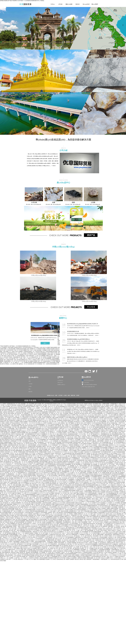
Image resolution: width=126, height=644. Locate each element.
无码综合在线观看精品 (41, 353)
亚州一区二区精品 (22, 353)
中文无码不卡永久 (4, 408)
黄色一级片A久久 (9, 449)
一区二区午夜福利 (121, 466)
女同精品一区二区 (108, 532)
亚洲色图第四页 (89, 422)
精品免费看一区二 (85, 550)
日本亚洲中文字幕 (40, 510)
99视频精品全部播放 (105, 517)
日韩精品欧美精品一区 (29, 352)
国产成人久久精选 (64, 424)
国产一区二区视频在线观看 (49, 457)
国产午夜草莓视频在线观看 (53, 440)
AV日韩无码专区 (10, 350)
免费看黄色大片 (112, 482)
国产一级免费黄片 (75, 430)
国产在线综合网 (100, 521)
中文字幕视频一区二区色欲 (45, 552)
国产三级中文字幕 (117, 532)
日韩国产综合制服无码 (58, 551)
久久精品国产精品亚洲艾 (33, 449)
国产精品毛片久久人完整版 (27, 411)
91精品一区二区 (44, 489)
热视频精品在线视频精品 (92, 408)
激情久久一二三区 (19, 363)
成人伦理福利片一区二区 (31, 522)
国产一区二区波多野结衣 (51, 544)
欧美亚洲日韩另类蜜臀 (80, 518)
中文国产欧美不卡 (95, 442)
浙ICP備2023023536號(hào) (94, 400)
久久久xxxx (42, 514)
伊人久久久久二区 (42, 493)
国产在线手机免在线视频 (6, 547)
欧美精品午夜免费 (58, 521)
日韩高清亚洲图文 (9, 555)
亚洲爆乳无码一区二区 (21, 420)
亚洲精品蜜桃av (7, 361)
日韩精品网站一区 (31, 353)
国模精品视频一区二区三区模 (94, 558)
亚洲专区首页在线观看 (51, 364)
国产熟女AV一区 (54, 433)
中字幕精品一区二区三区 (86, 427)
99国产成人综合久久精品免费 (55, 462)
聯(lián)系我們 (95, 4)
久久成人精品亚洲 (85, 463)
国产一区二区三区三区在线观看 (90, 445)
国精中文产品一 (50, 356)
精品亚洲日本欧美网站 (5, 471)
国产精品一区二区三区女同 (49, 405)
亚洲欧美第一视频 (50, 418)
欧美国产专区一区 (21, 444)
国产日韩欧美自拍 (33, 466)
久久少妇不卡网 (104, 533)
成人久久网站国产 (95, 456)
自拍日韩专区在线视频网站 (91, 544)
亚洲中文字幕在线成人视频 (17, 434)
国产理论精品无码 (67, 485)
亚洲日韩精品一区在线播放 (86, 473)
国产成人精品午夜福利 (9, 413)
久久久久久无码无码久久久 (88, 470)
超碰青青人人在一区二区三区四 (52, 514)
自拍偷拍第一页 (57, 441)
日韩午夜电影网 (32, 470)
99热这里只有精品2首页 (33, 427)
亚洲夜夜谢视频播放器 (30, 495)
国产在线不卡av (108, 499)
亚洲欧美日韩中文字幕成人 (24, 525)
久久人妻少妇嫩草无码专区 (9, 550)
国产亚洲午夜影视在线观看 (21, 515)
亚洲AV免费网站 (76, 555)
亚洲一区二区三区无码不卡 (11, 554)
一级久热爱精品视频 (108, 525)
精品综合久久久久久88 (114, 412)
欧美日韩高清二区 (27, 500)
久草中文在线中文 (79, 488)
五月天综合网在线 (43, 486)
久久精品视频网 (87, 490)
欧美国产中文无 (79, 490)
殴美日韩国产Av (12, 412)
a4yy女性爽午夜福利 (23, 453)
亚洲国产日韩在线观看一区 (60, 543)
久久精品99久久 (40, 453)
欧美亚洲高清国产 (97, 452)
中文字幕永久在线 (98, 489)
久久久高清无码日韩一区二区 (100, 497)
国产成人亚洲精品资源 (112, 423)
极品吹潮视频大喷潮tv (26, 546)
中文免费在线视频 (102, 460)
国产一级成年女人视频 (67, 470)
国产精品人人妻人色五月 (40, 347)
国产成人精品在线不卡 (118, 411)
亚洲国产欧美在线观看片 (51, 518)
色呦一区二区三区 (94, 481)
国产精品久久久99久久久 (43, 420)
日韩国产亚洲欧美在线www (76, 552)
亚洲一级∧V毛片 (104, 466)
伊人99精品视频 (25, 481)
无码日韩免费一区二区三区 (38, 544)
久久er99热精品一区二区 (44, 433)
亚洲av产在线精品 (102, 508)
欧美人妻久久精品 (103, 481)
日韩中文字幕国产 (10, 518)
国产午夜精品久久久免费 (13, 435)
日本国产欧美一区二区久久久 (7, 548)
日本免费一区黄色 (41, 418)
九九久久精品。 (85, 440)
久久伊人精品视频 (117, 514)
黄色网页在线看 (27, 407)
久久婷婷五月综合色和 (14, 467)
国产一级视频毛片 (118, 478)
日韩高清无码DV (13, 457)
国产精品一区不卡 (86, 546)
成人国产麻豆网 (14, 448)
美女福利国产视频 (29, 504)
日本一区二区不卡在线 (44, 427)
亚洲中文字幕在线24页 (43, 422)
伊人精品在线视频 (24, 467)
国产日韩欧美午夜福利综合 (60, 463)
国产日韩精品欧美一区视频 (39, 468)
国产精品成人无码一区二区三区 (22, 518)
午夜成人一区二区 (65, 552)
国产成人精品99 (111, 471)
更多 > (45, 343)
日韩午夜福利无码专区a (30, 471)
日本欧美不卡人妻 (121, 485)
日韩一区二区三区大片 (27, 424)
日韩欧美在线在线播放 (36, 503)
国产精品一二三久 (31, 408)
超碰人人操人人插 (94, 511)
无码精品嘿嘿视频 (13, 535)
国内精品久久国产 (56, 473)
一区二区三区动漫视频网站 (46, 517)
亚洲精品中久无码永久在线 (23, 540)
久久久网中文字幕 (14, 364)
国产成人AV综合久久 (5, 539)
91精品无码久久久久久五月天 (26, 539)
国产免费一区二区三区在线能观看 (43, 358)
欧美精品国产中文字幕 (16, 441)
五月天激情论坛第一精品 (7, 551)
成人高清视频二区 (25, 496)
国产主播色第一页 (89, 423)
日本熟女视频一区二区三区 (69, 530)
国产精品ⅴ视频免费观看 (17, 451)
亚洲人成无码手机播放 (38, 550)
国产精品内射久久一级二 (69, 521)
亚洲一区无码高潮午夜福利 (10, 492)
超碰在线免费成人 (6, 426)
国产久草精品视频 (85, 511)
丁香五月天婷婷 (70, 533)
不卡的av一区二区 (84, 426)
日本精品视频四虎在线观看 (107, 467)
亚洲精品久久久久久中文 (19, 504)
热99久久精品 (81, 496)
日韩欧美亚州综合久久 (12, 353)
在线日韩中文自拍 (67, 555)
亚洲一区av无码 (23, 435)
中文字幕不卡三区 (101, 514)
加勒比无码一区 (63, 429)
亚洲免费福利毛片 (67, 522)
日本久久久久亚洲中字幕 (11, 544)
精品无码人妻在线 (79, 559)
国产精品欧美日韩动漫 (69, 435)
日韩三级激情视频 (41, 559)
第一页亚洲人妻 (5, 460)
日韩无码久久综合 (105, 490)
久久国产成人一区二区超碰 (20, 558)
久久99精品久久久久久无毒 (115, 554)
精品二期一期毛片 (72, 456)
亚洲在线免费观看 (109, 496)
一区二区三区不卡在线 (66, 477)
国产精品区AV (97, 433)
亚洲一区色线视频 (28, 550)
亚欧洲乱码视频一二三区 (111, 451)
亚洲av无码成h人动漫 (27, 485)
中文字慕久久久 (39, 423)
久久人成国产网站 (51, 435)
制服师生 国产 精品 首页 (31, 484)
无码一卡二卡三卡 (20, 501)
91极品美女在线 (62, 475)
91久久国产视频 (28, 544)
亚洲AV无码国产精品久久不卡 (7, 521)
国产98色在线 (40, 448)
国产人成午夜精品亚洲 (47, 404)
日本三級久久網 (15, 427)
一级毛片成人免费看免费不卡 (72, 535)
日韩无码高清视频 (43, 462)
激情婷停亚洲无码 (10, 475)
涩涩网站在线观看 (28, 363)
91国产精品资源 (23, 426)
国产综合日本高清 (114, 449)
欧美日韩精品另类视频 (29, 555)
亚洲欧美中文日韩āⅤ (5, 422)
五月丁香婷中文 (111, 422)
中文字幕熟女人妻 (38, 530)
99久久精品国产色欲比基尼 (42, 455)
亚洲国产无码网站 (114, 430)
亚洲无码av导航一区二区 (19, 484)
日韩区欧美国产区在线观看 (8, 510)
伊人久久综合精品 (105, 479)
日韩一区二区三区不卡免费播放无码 (45, 456)
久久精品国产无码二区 (23, 354)
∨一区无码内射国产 (38, 539)
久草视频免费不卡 (114, 404)
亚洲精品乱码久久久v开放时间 (9, 497)
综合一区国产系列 (88, 517)
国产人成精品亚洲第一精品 (10, 360)
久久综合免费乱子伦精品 (87, 446)
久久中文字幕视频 (42, 507)
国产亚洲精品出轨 (27, 451)
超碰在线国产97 (86, 467)
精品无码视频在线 (16, 486)
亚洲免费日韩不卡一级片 (75, 511)
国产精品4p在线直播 (120, 422)
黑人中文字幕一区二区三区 (67, 452)
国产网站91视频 (83, 471)
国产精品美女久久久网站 (79, 422)
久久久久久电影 (41, 484)
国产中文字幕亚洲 (115, 524)
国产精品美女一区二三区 (85, 429)
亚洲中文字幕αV (85, 481)
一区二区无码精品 (51, 444)
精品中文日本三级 (40, 506)
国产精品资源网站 (81, 478)
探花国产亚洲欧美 (69, 510)
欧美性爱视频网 (104, 448)
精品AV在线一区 (64, 514)
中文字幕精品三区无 (120, 547)
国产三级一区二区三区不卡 (20, 449)
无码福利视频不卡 (94, 550)
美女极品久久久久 (84, 493)
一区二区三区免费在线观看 (49, 411)
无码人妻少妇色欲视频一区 (74, 444)
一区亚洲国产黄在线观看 (61, 431)
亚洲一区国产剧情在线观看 (14, 431)
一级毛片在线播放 (72, 451)
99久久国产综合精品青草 (18, 513)
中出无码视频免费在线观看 (105, 511)
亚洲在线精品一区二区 (98, 519)
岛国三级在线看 (38, 350)
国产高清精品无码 (70, 528)
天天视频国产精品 (98, 424)
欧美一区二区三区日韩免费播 (26, 490)
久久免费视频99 (86, 477)
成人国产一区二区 (115, 426)
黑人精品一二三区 (53, 455)
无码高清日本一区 (58, 408)
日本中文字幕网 (71, 433)
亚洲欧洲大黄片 (106, 477)
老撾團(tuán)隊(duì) (61, 385)
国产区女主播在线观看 (102, 515)
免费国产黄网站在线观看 (112, 508)
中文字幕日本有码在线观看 (60, 479)
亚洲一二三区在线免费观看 (59, 416)
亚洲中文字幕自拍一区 (111, 438)
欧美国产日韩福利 (88, 404)
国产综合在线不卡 (65, 446)
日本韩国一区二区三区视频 (108, 547)
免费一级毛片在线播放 (59, 474)
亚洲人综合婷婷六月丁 (59, 510)
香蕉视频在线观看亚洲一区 (93, 506)
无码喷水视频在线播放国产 (96, 475)
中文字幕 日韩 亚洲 (24, 499)
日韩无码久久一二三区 (11, 464)
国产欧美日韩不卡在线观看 (99, 492)
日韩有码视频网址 (77, 470)
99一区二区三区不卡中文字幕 (19, 361)
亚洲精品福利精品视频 (66, 529)
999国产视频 (35, 485)
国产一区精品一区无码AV (112, 459)
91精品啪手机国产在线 (117, 489)
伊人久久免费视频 (91, 510)
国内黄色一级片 (104, 456)
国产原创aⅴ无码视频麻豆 (22, 519)
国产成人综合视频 (96, 488)
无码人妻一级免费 (41, 522)
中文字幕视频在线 (73, 457)
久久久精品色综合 (24, 418)
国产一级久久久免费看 (16, 511)
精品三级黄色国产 (88, 559)
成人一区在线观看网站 (52, 507)
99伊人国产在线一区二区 (55, 422)
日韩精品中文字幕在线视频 (82, 557)
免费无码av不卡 (105, 431)
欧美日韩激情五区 (57, 488)
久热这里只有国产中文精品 (77, 441)
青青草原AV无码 (97, 444)
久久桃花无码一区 (41, 479)
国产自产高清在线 (16, 466)
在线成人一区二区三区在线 (39, 524)
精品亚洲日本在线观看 (37, 451)
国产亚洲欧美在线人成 (70, 504)
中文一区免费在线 (107, 413)
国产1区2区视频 (50, 493)
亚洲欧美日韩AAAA (21, 497)
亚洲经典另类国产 (77, 442)
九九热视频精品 (71, 479)
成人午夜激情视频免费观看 (68, 488)
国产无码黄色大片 (16, 517)
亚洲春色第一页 (87, 482)
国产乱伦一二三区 (20, 533)
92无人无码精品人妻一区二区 (87, 424)
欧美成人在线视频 (47, 357)
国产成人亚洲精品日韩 (119, 441)
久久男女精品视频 (11, 349)
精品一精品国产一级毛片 (10, 446)
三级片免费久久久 (7, 352)
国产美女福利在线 (30, 444)
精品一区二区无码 (80, 415)
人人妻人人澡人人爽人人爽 (89, 521)
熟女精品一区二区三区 (10, 473)
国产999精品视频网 (63, 525)
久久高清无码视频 (95, 533)
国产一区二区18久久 (24, 508)
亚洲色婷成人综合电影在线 (31, 526)
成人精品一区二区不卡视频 (96, 525)
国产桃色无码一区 (106, 453)
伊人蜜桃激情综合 (10, 474)
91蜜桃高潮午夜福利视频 (48, 481)
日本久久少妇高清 (34, 492)
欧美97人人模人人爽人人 (102, 554)
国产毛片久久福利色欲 (64, 506)
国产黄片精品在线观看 (51, 484)
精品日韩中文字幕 (60, 535)
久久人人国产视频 (101, 451)
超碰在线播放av (30, 405)
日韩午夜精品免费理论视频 (92, 485)
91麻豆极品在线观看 (33, 519)
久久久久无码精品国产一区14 (54, 445)
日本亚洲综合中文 (57, 471)
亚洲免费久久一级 (28, 413)
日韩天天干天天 (31, 358)
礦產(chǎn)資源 (69, 4)
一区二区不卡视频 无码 (113, 415)
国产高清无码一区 (19, 413)
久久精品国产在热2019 (86, 430)
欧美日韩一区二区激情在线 (77, 497)
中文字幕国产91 (82, 501)
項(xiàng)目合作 (86, 4)
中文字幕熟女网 (33, 418)
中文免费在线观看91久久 (99, 446)
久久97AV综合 (32, 453)
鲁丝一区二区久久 (86, 442)
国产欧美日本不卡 (109, 418)
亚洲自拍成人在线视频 (59, 517)
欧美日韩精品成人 (22, 408)
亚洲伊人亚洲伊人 (62, 541)
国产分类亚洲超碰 (106, 437)
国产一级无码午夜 (61, 484)
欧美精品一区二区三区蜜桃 (71, 526)
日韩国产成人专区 (54, 548)
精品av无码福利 (11, 515)
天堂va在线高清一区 (82, 539)
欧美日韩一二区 (94, 541)
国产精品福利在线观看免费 (99, 427)
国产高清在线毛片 (38, 405)
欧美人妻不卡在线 (76, 522)
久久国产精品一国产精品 (40, 504)
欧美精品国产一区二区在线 (49, 451)
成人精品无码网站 (97, 411)
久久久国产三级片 (92, 514)
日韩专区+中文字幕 (26, 537)
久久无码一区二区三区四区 (82, 462)
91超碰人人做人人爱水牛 (112, 408)
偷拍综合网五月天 (27, 524)
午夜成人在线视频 (85, 475)
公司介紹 (60, 4)
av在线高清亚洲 (112, 416)
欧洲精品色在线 (15, 456)
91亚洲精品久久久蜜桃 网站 (74, 481)
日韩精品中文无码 (4, 559)
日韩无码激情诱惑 (109, 478)
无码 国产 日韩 (102, 495)
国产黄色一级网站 (17, 537)
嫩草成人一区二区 (23, 364)
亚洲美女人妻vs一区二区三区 (21, 462)
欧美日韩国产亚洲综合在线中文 (15, 347)
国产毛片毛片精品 (61, 558)
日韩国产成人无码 (86, 437)
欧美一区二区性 (100, 507)
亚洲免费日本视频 (52, 558)
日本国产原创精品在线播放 (30, 475)
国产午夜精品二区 (88, 453)
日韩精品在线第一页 (25, 460)
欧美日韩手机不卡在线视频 (112, 492)
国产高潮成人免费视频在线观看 (45, 551)
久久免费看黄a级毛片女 (54, 489)
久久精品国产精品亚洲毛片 (62, 457)
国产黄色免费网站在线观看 (116, 434)
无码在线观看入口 (7, 532)
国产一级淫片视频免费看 (20, 530)
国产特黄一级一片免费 (66, 449)
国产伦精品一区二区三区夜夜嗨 (103, 500)
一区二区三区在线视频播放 (40, 440)
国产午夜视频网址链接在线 (91, 495)
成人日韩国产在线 (15, 539)
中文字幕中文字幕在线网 (11, 405)
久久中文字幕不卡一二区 (50, 550)
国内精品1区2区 (121, 536)
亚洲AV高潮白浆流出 (108, 529)
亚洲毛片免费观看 (58, 468)
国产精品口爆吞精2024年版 (6, 440)
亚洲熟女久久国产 (91, 471)
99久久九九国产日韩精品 (77, 492)
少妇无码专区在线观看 (120, 420)
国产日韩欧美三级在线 (8, 522)
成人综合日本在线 (110, 513)
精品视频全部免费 (107, 474)
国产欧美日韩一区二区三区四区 (69, 460)
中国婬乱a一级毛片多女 (5, 517)
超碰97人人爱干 (57, 511)
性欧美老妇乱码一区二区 (43, 475)
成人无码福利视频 (104, 442)
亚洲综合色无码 (115, 488)
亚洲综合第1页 (116, 522)
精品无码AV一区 (22, 559)
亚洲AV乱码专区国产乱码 (50, 532)
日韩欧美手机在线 (60, 438)
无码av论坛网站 (101, 440)
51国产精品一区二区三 (58, 490)
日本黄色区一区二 (41, 364)
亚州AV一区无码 (114, 558)
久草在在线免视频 (66, 486)
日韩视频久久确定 (12, 444)
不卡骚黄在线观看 (6, 511)
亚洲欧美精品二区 (79, 537)
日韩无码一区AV (78, 484)
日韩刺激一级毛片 (52, 513)
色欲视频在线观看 (50, 540)
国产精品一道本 (105, 557)
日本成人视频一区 (114, 548)
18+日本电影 (92, 426)
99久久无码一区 (50, 468)
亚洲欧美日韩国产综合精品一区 (118, 506)
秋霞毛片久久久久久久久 (72, 501)
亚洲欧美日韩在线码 (60, 504)
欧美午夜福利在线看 (91, 451)
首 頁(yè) (53, 4)
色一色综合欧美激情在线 (95, 557)
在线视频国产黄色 (50, 522)
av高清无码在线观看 (47, 503)
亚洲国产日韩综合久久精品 (117, 517)
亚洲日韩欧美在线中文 (45, 460)
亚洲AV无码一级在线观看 (67, 422)
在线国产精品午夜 (47, 530)
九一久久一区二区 (87, 503)
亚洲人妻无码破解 (43, 449)
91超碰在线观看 (87, 464)
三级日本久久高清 (67, 408)
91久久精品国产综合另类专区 (119, 407)
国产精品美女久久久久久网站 (52, 524)
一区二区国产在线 (12, 495)
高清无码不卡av (112, 445)
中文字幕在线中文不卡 (28, 442)
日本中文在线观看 (75, 532)
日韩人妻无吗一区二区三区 (55, 486)
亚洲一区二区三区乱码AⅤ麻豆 (16, 514)
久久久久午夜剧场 (28, 514)
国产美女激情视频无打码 (62, 407)
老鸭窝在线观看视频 (113, 456)
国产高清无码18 (120, 541)
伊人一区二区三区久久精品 (86, 449)
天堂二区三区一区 (97, 547)
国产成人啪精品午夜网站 (32, 361)
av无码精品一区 (67, 468)
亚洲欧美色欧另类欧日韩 (116, 486)
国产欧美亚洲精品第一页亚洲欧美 (97, 418)
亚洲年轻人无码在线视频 (41, 513)
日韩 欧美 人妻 (53, 430)
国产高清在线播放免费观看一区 (96, 532)
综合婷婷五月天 (81, 489)
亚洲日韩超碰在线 (6, 552)
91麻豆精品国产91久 (105, 559)
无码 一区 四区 (109, 484)
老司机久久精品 (31, 430)
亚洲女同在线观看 (91, 501)
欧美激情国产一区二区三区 (34, 409)
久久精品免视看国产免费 (86, 420)
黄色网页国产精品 (34, 486)
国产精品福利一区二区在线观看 (103, 524)
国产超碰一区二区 (97, 473)
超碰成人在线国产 (110, 405)
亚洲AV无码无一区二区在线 (101, 415)
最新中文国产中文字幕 (41, 554)
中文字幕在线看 (30, 463)
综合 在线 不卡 (29, 530)
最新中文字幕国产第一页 (43, 548)
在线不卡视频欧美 (38, 457)
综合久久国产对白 (117, 529)
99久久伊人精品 (21, 495)
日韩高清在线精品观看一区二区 (74, 467)
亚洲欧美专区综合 (83, 507)
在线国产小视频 (57, 470)
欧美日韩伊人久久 (9, 452)
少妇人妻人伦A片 (105, 433)
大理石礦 (30, 384)
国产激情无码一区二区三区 (56, 482)
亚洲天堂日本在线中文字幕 (104, 457)
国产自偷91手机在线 (22, 464)
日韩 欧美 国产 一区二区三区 (48, 547)
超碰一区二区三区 (45, 360)
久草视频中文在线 (46, 350)
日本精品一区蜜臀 (73, 514)
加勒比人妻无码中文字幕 (13, 430)
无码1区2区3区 (80, 404)
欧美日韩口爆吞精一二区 (42, 419)
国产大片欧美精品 (56, 552)
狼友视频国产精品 (97, 404)
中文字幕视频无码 (34, 496)
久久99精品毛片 (102, 409)
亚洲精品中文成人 (96, 490)
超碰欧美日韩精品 (29, 533)
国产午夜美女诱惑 (6, 424)
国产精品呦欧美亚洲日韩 (43, 525)
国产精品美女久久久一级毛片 (55, 492)
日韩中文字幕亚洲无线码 (50, 464)
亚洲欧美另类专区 (111, 543)
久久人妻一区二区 (74, 471)
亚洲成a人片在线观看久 (72, 558)
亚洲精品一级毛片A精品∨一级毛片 (95, 499)
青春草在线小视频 (45, 478)
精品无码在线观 (65, 511)
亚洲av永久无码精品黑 (7, 468)
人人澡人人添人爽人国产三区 (11, 358)
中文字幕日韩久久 (114, 490)
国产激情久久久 (88, 459)
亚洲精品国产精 (96, 517)
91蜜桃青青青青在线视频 (69, 490)
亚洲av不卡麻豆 (38, 416)
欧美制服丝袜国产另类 (72, 448)
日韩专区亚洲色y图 (33, 422)
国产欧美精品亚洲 (11, 420)
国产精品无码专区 (92, 507)
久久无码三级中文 (8, 477)
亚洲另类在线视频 (70, 503)
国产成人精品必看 (54, 525)
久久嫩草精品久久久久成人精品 (75, 431)
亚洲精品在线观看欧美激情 (39, 363)
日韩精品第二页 (48, 508)
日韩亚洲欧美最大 (21, 356)
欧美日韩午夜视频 (21, 557)
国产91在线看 (38, 404)
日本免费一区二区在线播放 (114, 503)
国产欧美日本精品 (13, 354)
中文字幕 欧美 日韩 (54, 415)
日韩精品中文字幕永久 (61, 448)
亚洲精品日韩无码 (13, 507)
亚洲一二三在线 (49, 511)
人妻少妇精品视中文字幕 (63, 544)
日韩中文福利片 (104, 530)
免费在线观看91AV (65, 441)
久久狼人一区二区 (22, 535)
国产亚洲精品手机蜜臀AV (86, 444)
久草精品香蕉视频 (7, 427)
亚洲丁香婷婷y (58, 426)
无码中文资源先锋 (110, 427)
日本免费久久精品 (94, 526)
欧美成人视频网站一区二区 (84, 448)
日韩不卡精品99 (4, 482)
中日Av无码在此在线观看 (53, 424)
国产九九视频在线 (114, 544)
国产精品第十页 (6, 503)
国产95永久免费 (114, 473)
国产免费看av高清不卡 (15, 460)
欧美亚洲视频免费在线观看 (70, 513)
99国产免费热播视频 (7, 526)
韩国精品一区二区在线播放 (108, 420)
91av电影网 (68, 500)
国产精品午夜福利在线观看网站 (64, 411)
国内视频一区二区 (78, 533)
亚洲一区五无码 (40, 471)
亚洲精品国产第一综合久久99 (55, 412)
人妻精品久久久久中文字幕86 (59, 503)
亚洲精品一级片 (64, 423)
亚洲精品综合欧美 (23, 448)
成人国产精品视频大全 (77, 464)
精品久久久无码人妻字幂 (15, 481)
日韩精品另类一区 (115, 475)
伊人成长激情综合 (102, 543)
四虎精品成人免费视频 (118, 429)
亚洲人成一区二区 (55, 413)
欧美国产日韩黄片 (63, 433)
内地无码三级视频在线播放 (29, 474)
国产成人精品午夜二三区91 (86, 547)
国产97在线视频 (49, 521)
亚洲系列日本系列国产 (9, 416)
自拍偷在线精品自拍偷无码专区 (103, 426)
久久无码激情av (4, 347)
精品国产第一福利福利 (25, 552)
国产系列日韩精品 (120, 470)
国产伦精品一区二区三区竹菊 (50, 533)
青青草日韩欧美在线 (20, 455)
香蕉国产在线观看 (41, 515)
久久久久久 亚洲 (56, 423)
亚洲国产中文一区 (76, 529)
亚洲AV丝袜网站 (7, 407)
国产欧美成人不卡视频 (112, 460)
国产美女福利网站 (53, 475)
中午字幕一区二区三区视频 (49, 438)
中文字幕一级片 (66, 493)
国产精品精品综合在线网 (112, 540)
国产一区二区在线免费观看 (100, 422)
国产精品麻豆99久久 (96, 434)
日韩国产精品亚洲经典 (103, 544)
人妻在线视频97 (100, 441)
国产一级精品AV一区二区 (6, 537)
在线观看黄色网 (81, 460)
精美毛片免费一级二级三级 (15, 488)
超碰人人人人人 (23, 430)
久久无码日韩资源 (71, 455)
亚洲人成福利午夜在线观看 (91, 460)
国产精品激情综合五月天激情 (98, 455)
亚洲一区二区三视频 (20, 416)
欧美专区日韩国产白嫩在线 (90, 441)
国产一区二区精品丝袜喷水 (44, 361)
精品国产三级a (122, 449)
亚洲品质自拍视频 (120, 482)
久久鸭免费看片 (93, 515)
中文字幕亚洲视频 (95, 448)
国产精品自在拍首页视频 (74, 525)
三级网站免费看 (105, 404)
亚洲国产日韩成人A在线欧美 (111, 510)
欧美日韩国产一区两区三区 (74, 407)
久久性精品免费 (69, 474)
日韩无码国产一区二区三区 (69, 499)
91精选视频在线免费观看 (104, 550)
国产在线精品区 (33, 507)
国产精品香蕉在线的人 (53, 429)
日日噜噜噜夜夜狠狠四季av (26, 532)
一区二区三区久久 (118, 444)
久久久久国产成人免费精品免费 (118, 437)
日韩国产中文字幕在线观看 (42, 495)
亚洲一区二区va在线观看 (49, 448)
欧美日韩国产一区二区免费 (6, 484)
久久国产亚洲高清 (108, 552)
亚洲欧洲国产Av (111, 526)
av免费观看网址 (59, 522)
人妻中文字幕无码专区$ (20, 429)
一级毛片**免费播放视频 (92, 435)
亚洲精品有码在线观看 (21, 349)
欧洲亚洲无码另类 (58, 409)
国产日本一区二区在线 (91, 478)
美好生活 (78, 4)
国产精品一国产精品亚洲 (73, 548)
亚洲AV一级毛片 (35, 500)
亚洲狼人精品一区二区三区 (60, 467)
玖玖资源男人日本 (90, 540)
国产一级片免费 (113, 433)
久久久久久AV (34, 525)
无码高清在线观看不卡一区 (63, 466)
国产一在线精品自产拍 (31, 557)
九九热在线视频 (5, 453)
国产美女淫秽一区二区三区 (30, 477)
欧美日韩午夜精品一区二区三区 (74, 541)
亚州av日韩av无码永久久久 (64, 507)
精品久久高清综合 (103, 482)
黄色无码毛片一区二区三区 (99, 459)
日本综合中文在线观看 (42, 445)
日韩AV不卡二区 (52, 407)
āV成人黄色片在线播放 (16, 424)
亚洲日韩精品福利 (76, 427)
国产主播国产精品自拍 (23, 507)
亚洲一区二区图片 (76, 420)
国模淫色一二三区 (25, 486)
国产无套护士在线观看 (7, 411)
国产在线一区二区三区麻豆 (45, 488)
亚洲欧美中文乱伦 (70, 518)
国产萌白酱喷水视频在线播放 (52, 546)
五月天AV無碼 (11, 493)
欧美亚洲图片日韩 (43, 496)
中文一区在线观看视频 (95, 467)
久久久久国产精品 (57, 459)
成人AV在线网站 (23, 536)
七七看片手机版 (50, 474)
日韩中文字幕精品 (81, 551)
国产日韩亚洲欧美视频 (30, 501)
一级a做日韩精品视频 (25, 415)
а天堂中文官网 (122, 493)
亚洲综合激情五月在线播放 (18, 489)
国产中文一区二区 (4, 529)
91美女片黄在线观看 (51, 363)
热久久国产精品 (50, 515)
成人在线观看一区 (95, 464)
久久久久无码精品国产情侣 (35, 543)
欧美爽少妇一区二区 (82, 514)
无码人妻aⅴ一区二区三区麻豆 (53, 446)
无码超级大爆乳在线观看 (80, 438)
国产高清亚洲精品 (96, 430)
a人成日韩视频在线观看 (5, 438)
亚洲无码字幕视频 (21, 433)
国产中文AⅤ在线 (25, 517)
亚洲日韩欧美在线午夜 (13, 445)
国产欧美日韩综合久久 (28, 347)
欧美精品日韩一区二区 (34, 517)
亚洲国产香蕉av (93, 412)
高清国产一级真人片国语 (19, 526)
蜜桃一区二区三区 (115, 518)
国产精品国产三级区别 (118, 413)
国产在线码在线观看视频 (80, 510)
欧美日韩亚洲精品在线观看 (31, 529)
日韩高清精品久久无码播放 (74, 463)
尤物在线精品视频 (38, 411)
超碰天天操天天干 (100, 510)
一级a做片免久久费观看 (52, 541)
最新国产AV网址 (35, 407)
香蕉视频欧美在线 (105, 434)
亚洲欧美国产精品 (121, 438)
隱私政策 (101, 400)
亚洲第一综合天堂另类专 (41, 431)
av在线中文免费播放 (32, 420)
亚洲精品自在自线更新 (18, 477)
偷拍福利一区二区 (117, 552)
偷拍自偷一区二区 (98, 474)
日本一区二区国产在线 (79, 474)
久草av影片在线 (92, 504)
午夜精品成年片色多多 (49, 453)
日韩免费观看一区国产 (86, 522)
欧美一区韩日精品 (98, 486)
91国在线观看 (25, 441)
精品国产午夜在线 (4, 507)
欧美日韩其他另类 (23, 456)
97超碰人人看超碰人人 (42, 477)
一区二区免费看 (10, 558)
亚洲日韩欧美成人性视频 (113, 497)
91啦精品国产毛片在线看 (103, 412)
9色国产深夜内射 (82, 508)
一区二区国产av (19, 474)
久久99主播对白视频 (96, 479)
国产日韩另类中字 (32, 448)
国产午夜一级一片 (36, 437)
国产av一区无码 (5, 457)
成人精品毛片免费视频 (13, 536)
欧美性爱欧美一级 (102, 551)
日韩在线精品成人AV (113, 504)
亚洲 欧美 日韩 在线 (40, 555)
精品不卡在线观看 (14, 422)
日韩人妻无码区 (121, 515)
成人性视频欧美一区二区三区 (28, 482)
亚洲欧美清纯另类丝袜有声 (89, 524)
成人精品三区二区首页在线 (37, 537)
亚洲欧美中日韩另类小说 (33, 412)
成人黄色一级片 (121, 433)
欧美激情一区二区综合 (51, 559)
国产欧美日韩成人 (88, 497)
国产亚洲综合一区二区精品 (112, 446)
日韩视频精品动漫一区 (116, 457)
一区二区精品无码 (7, 489)
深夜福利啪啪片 (96, 559)
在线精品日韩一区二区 (100, 540)
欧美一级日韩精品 (84, 515)
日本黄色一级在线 (120, 526)
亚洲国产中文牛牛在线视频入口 (99, 503)
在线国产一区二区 (40, 408)
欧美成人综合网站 (75, 486)
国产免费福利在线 (92, 457)
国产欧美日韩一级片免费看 (51, 506)
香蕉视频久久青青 (74, 506)
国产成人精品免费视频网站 (91, 409)
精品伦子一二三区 (48, 441)
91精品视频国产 (16, 541)
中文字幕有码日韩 (7, 463)
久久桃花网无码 (41, 426)
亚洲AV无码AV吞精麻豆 (17, 352)
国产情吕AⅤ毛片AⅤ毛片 (70, 495)
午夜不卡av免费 (82, 506)
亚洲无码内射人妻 (61, 559)
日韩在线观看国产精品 (86, 529)
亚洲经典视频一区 (98, 449)
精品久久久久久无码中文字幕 (14, 546)
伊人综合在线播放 (15, 418)
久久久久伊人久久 (26, 488)
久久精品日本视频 (51, 526)
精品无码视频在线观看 (40, 541)
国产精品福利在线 (121, 519)
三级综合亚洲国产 (83, 466)
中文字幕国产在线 (119, 427)
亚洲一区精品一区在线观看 (54, 449)
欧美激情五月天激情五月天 (101, 416)
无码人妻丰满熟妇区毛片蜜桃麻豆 (55, 519)
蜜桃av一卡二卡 (122, 558)
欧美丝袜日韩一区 (32, 364)
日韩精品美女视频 (35, 460)
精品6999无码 (32, 554)
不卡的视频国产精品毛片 (96, 477)
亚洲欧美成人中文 (43, 492)
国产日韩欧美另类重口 (45, 499)
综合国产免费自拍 (17, 468)
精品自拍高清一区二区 (82, 513)
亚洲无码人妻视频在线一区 (75, 445)
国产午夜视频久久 (58, 555)
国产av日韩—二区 (16, 437)
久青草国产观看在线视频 (86, 555)
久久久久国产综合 (101, 484)
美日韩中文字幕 (16, 411)
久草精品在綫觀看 (88, 492)
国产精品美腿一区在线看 (47, 437)
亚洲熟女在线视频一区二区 (70, 551)
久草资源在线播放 (103, 537)
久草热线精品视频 (84, 419)
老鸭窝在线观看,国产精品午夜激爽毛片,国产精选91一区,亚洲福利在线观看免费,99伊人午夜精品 (22, 1)
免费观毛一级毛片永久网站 (46, 459)
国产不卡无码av (74, 507)
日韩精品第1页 (122, 533)
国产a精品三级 (114, 477)
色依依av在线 (109, 514)
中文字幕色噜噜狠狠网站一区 (40, 424)
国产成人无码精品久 (73, 496)
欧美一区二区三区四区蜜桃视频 (116, 442)
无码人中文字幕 (79, 482)
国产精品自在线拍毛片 (15, 423)
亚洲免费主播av (102, 408)
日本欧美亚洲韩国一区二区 (34, 473)
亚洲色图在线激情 (67, 420)
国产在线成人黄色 (18, 500)
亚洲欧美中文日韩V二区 (65, 524)
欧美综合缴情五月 (6, 448)
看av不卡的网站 (72, 415)
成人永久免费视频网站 (75, 550)
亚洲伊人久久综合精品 (61, 547)
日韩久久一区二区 (87, 468)
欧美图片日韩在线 (89, 474)
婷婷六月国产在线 (37, 413)
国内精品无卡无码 (42, 466)
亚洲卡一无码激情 (4, 467)
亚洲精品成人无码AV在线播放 (42, 430)
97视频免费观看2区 (52, 466)
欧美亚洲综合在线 (24, 543)
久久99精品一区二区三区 (77, 468)
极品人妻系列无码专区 (62, 434)
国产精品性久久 (51, 431)
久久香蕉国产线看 (109, 455)
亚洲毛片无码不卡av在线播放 (30, 548)
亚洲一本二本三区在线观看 (31, 493)
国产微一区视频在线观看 (20, 452)
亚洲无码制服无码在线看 (51, 352)
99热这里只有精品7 (53, 419)
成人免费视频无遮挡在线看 (97, 546)
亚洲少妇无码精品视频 (89, 416)
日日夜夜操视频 (101, 513)
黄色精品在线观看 (88, 552)
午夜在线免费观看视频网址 (70, 554)
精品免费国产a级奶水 (41, 446)
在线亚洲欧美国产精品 (69, 453)
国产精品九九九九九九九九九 (16, 479)
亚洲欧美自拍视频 (87, 431)
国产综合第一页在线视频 (104, 548)
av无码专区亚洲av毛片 (40, 352)
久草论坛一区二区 (14, 453)
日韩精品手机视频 (71, 557)
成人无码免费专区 (50, 426)
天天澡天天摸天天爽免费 (107, 444)
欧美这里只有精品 (8, 357)
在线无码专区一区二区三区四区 (107, 464)
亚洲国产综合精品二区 (106, 407)
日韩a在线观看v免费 (75, 419)
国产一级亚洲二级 (85, 525)
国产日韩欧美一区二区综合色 (61, 540)
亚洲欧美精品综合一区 (61, 444)
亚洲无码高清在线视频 (67, 442)
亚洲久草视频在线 (28, 438)
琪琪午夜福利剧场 (30, 452)
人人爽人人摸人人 (23, 358)
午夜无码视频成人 (75, 426)
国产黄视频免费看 (44, 412)
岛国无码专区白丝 (97, 420)
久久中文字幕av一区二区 (85, 434)
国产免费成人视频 (18, 548)
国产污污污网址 (76, 449)
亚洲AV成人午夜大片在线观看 (42, 482)
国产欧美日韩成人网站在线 (100, 423)
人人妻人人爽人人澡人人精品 (64, 430)
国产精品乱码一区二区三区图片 (81, 412)
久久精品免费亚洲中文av (22, 473)
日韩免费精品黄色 (49, 463)
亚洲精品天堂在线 (113, 431)
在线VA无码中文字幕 (52, 353)
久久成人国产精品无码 (98, 552)
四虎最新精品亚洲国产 (73, 434)
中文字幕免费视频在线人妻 (112, 493)
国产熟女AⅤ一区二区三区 (75, 546)
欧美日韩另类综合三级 (105, 506)
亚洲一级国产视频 (75, 493)
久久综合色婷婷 (11, 455)
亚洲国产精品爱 (106, 473)
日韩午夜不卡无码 (40, 470)
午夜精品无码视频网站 (16, 503)
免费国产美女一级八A (28, 350)
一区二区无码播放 (30, 404)
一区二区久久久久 (89, 489)
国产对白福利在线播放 (23, 554)
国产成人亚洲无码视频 (78, 517)
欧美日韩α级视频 (32, 445)
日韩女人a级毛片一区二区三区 (96, 419)
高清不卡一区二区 (16, 506)
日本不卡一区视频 (114, 557)
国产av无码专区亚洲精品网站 (96, 413)
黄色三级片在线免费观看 (32, 433)
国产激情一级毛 (19, 475)
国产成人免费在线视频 (98, 535)
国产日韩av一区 (24, 357)
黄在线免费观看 (34, 552)
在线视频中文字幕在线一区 (86, 535)
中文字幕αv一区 (87, 533)
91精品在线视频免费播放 (112, 495)
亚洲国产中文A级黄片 (79, 452)
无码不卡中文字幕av (108, 419)
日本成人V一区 (87, 488)
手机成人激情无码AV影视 (118, 499)
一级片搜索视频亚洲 (29, 434)
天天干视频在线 (21, 529)
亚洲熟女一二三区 (86, 407)
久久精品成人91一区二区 (8, 363)
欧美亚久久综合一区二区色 (59, 404)
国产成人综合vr (80, 423)
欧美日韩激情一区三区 (77, 524)
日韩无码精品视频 (4, 535)
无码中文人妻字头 (33, 354)
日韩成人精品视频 (121, 537)
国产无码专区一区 (72, 478)
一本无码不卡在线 (38, 490)
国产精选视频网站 (70, 537)
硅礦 (29, 381)
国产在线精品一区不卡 (116, 453)
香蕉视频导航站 (49, 479)
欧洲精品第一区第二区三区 (35, 481)
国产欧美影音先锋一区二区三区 (32, 489)
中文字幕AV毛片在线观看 (71, 539)
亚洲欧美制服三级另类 (13, 508)
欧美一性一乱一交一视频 (6, 486)
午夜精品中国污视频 (47, 490)
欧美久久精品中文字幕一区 (10, 356)
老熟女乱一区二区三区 (57, 530)
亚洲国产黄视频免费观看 (82, 504)
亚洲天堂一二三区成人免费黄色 (111, 521)
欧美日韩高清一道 (67, 492)
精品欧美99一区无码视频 (14, 496)
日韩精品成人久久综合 (91, 438)
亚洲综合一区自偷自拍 (34, 499)
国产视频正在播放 (49, 555)
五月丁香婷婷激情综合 (96, 437)
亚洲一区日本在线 (63, 478)
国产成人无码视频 (9, 478)
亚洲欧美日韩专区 (7, 506)
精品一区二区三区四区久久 (33, 459)
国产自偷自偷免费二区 (47, 416)
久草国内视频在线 (115, 550)
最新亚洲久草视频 (50, 504)
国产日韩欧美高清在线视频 (110, 519)
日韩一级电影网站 (31, 429)
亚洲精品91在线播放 (112, 481)
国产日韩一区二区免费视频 (56, 420)
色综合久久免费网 (105, 558)
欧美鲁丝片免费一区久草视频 (112, 440)
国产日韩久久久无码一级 (58, 539)
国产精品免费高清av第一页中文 (24, 360)
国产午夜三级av (19, 524)
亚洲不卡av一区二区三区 (95, 463)
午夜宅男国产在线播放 (97, 529)
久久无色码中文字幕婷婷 (33, 558)
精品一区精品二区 (66, 426)
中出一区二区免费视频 (48, 543)
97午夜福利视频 (11, 429)
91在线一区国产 (77, 437)
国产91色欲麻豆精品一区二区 (19, 463)
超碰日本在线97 (79, 503)
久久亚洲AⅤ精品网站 (81, 499)
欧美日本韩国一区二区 (66, 473)
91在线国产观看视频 (71, 543)
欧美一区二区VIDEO (11, 557)
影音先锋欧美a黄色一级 (35, 478)
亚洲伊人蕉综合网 (106, 468)
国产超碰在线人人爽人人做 (78, 409)
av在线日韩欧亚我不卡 (30, 513)
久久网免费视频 (54, 557)
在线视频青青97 (60, 435)
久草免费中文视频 (97, 468)
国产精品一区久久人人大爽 (61, 456)
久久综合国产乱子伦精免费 (30, 479)
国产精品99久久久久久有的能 (83, 455)
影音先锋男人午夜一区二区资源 (100, 536)
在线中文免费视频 (81, 451)
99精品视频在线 (16, 357)
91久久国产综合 (49, 442)
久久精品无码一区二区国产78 (58, 500)
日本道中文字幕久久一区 (105, 555)
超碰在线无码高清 (13, 408)
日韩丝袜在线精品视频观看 (64, 497)
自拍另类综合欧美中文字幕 (117, 559)
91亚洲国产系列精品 (119, 463)
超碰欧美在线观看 (30, 521)
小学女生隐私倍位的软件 (47, 409)
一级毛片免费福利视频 (103, 445)
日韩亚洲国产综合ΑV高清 (42, 429)
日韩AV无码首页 (112, 466)
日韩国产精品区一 (108, 429)
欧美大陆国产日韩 (104, 539)
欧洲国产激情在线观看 (52, 347)
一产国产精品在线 (48, 539)
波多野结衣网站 (22, 457)
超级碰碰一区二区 (74, 466)
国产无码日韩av (89, 536)
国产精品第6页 (60, 513)
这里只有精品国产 (30, 356)
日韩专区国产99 (120, 416)
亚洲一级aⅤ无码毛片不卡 (47, 467)
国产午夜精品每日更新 (39, 463)
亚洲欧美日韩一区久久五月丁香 (91, 537)
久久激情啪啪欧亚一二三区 (78, 459)
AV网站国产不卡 (101, 493)
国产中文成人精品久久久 (22, 446)
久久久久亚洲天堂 (82, 554)
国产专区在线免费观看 (19, 522)
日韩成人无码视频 (93, 543)
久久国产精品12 (86, 541)
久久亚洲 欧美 (88, 496)
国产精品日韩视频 (93, 513)
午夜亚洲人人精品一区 (7, 485)
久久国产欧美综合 (31, 535)
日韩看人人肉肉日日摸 (107, 411)
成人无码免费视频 (84, 532)
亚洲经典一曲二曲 (76, 475)
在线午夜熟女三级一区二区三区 (21, 478)
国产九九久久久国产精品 (17, 407)
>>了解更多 (53, 166)
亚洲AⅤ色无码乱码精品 (92, 551)
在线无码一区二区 (109, 441)
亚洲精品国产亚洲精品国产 (69, 462)
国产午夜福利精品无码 (45, 500)
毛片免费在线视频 (69, 438)
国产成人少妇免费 (62, 557)
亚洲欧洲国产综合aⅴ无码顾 (8, 470)
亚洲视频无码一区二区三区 (114, 448)
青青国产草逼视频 (99, 470)
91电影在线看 (46, 415)
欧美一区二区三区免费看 (36, 415)
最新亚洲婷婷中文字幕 (118, 535)
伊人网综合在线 (61, 518)
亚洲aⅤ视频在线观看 (95, 407)
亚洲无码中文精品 (15, 552)
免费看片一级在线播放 (21, 459)
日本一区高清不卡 (79, 433)
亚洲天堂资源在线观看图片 (86, 411)
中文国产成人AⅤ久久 (17, 442)
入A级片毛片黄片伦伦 (56, 460)
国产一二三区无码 (13, 559)
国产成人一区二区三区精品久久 (70, 508)
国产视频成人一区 (19, 493)
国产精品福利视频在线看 (44, 529)
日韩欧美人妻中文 (36, 360)
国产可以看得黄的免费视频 (21, 470)
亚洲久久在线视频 (31, 435)
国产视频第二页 (72, 423)
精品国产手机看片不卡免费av (28, 541)
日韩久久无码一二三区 (61, 405)
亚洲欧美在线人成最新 (30, 455)
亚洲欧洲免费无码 (51, 554)
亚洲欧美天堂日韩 (21, 405)
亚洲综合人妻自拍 (105, 430)
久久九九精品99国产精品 (73, 429)
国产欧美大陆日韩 (84, 413)
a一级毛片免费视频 (10, 524)
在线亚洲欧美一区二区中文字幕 (36, 441)
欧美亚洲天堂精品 (29, 440)
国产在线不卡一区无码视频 (74, 440)
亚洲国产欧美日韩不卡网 (65, 427)
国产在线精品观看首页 (106, 488)
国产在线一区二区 (63, 548)
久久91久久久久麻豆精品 (92, 518)
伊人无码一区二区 (52, 434)
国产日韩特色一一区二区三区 (28, 423)
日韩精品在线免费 (50, 349)
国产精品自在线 (25, 466)
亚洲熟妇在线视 (32, 446)
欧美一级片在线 (10, 530)
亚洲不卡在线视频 (48, 423)
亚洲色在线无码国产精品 (73, 405)
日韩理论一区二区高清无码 (53, 452)
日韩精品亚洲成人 (64, 489)
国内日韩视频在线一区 (120, 546)
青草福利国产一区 (117, 435)
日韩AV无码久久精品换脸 (11, 525)
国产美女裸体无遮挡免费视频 (86, 486)
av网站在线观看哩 (43, 558)
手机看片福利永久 (107, 424)
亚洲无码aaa (69, 475)
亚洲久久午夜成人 (110, 409)
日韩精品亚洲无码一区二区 (99, 405)
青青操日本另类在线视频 (42, 535)
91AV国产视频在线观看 (70, 418)
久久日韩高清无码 (79, 416)
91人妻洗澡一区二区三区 (117, 555)
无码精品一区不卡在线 (101, 501)
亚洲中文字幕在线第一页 (93, 528)
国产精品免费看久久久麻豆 (82, 418)
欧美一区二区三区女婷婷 (77, 500)
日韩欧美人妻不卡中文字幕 (86, 405)
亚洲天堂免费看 (60, 554)
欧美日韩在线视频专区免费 (78, 485)
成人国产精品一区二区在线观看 (54, 536)
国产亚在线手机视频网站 (107, 463)
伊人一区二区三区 (89, 415)
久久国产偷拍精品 (48, 537)
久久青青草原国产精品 (5, 434)
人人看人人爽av (110, 528)
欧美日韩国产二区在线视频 (12, 499)
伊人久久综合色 (25, 511)
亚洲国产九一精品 (111, 541)
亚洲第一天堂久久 (111, 551)
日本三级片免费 (101, 438)
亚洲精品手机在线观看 (33, 462)
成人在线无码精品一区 (68, 412)
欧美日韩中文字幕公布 (60, 501)
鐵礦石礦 (30, 392)
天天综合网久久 (30, 457)
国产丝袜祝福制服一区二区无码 (92, 530)
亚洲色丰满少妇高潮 (118, 419)
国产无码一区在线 (97, 453)
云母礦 (30, 386)
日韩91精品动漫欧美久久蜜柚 (84, 456)
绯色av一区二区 (121, 481)
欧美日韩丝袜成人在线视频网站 (64, 464)
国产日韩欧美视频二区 (18, 440)
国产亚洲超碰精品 (36, 547)
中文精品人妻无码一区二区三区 (28, 506)
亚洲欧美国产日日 (75, 515)
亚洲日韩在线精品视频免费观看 (37, 511)
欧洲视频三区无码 (118, 418)
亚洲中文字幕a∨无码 (41, 474)
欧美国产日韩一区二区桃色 (43, 557)
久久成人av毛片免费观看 (62, 451)
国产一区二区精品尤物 (109, 462)
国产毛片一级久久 (61, 533)
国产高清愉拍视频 (48, 471)
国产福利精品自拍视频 (10, 533)
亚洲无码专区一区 (59, 453)
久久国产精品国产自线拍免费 (105, 435)
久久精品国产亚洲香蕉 (77, 477)
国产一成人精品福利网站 (41, 444)
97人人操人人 (102, 528)
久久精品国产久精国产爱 (97, 429)
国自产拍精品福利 (66, 459)
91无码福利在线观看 (71, 404)
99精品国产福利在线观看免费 (79, 408)
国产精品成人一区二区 (79, 536)
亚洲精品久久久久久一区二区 (28, 431)
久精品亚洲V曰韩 (49, 470)
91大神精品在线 (52, 535)
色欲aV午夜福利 (114, 468)
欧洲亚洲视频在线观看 (30, 510)
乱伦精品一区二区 (84, 548)
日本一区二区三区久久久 (63, 419)
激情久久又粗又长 (12, 419)
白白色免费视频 (106, 486)
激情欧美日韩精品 (82, 558)
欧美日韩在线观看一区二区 (8, 409)
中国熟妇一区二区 (38, 533)
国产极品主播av (32, 419)
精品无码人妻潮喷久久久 (54, 496)
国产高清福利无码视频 (59, 437)
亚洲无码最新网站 (93, 493)
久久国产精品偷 (118, 455)
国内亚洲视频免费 (55, 427)
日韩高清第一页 (58, 493)
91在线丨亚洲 (95, 555)
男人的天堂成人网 (26, 503)
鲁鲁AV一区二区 (75, 473)
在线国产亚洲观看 (23, 422)
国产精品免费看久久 (55, 529)
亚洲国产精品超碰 (59, 418)
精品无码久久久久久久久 (68, 536)
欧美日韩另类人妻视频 (101, 471)
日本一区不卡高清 (15, 415)
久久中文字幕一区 (14, 490)
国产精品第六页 (82, 540)
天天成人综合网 (95, 482)
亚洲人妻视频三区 (31, 349)
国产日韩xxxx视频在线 (41, 435)
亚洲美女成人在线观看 (75, 446)
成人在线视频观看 (67, 409)
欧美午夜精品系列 (88, 519)
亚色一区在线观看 (64, 413)
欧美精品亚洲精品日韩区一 (21, 409)
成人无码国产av (107, 475)
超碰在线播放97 (35, 488)
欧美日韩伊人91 (63, 440)
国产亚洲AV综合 (70, 416)
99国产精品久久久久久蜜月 (98, 496)
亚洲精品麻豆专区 (114, 479)
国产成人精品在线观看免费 (17, 471)
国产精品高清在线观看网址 (118, 474)
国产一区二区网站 (8, 541)
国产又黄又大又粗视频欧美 (41, 434)
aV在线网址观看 (79, 479)
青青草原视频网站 (42, 354)
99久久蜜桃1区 (106, 449)
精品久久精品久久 (112, 530)
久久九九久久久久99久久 (54, 477)
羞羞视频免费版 (66, 471)
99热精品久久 (65, 445)
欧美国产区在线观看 (113, 533)
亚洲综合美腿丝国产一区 (102, 504)
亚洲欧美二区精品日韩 (74, 413)
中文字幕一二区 (31, 464)
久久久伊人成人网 (107, 489)
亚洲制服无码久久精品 (10, 519)
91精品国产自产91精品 (17, 547)
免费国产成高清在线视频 (57, 499)
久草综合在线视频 (47, 528)
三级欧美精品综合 (108, 535)
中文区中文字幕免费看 (74, 424)
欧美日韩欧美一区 (46, 413)
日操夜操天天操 (101, 478)
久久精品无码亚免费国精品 (77, 519)
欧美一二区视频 (87, 479)
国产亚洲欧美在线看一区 (107, 452)
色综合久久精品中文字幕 (110, 470)
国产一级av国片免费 (83, 457)
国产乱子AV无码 (75, 411)
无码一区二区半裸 (18, 350)
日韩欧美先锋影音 (63, 415)
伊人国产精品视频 (57, 442)
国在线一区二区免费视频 (69, 482)
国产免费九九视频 (89, 433)
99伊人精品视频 (22, 404)
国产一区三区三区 (69, 437)
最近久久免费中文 (62, 455)
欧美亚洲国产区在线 (32, 426)
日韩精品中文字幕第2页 (26, 437)
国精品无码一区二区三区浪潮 (115, 539)
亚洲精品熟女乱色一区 (12, 404)
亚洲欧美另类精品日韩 (5, 451)
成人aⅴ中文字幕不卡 (50, 501)
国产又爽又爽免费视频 (31, 551)
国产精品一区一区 (119, 513)
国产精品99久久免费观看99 (10, 433)
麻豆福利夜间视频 (79, 453)
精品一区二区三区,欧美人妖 (61, 481)
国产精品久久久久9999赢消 (104, 518)
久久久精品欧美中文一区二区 (35, 357)
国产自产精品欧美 (64, 546)
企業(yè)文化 (60, 382)
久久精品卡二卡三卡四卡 (10, 501)
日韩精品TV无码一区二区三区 (56, 495)
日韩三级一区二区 (49, 408)
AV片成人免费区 (43, 407)
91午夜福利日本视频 (41, 349)
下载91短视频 (67, 519)
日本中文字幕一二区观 (15, 528)
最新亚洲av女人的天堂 (38, 532)
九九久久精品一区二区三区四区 (36, 508)
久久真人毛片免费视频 (40, 356)
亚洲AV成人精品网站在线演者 (96, 462)
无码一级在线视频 (115, 500)
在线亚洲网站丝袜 (7, 437)
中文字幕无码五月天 (37, 438)
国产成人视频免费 (103, 526)
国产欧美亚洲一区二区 (119, 528)
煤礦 (29, 389)
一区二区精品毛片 (112, 485)
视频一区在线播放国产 (39, 442)
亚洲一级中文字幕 (31, 497)
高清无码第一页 (93, 440)
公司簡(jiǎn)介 (60, 380)
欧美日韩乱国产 (6, 441)
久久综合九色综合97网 (109, 546)
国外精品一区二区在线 (80, 435)
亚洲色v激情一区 (51, 354)
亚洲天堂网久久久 (23, 445)
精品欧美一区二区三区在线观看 (38, 540)
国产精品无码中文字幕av (82, 543)
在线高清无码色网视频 (20, 521)
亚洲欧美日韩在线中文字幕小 (90, 484)
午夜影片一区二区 (112, 536)
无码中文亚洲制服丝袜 (22, 419)
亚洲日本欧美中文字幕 (40, 521)
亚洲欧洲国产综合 (32, 515)
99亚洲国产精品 (4, 495)
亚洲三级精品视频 (8, 504)
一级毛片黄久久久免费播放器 (42, 497)
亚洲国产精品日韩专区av (35, 467)
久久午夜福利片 (64, 496)
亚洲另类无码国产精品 (21, 412)
